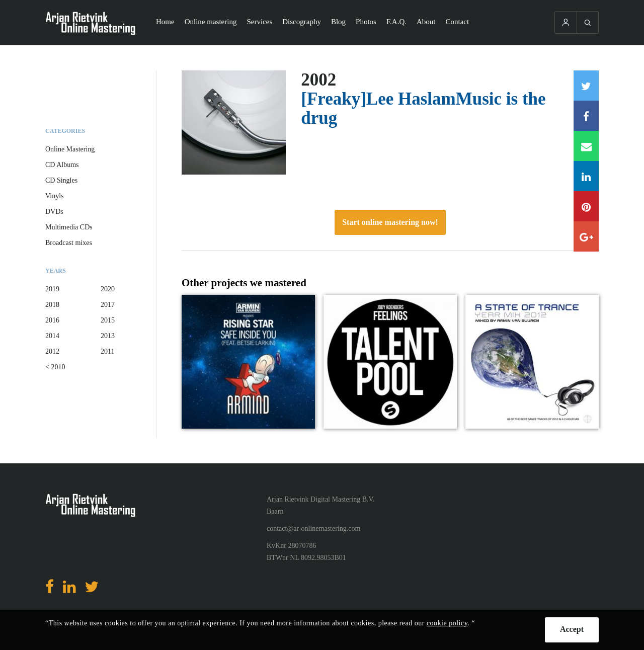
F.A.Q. (396, 22)
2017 (108, 305)
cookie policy (447, 623)
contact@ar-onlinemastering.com (313, 529)
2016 (52, 320)
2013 (108, 336)
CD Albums (62, 165)
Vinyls (55, 196)
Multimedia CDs (69, 227)
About (426, 22)
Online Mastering (70, 149)
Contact (458, 22)
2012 (52, 351)
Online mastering (211, 22)
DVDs (54, 212)
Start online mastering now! (390, 222)
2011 (107, 351)
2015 (108, 320)
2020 (108, 289)
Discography (302, 22)
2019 (52, 289)
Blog (338, 22)
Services (259, 22)
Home (165, 22)
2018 (52, 305)
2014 (52, 336)
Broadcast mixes (69, 243)
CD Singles (61, 180)
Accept (572, 629)
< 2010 (55, 367)
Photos (366, 22)
